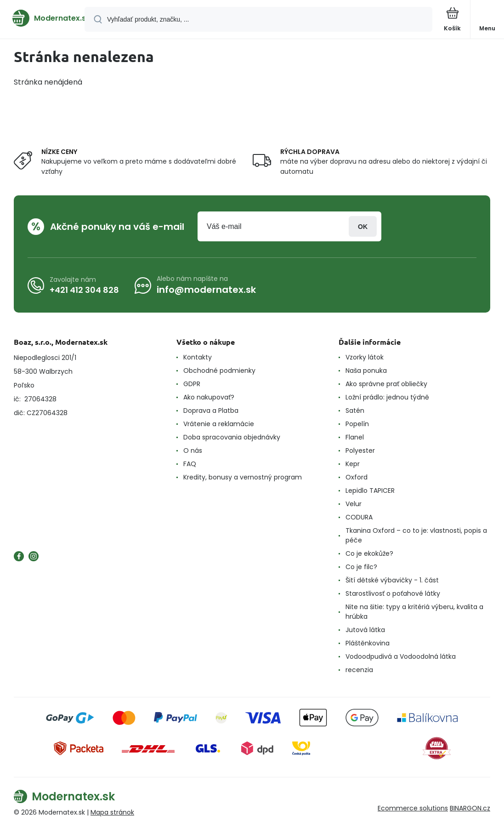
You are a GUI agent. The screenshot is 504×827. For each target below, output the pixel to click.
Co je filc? (361, 567)
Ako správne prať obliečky (386, 384)
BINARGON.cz (470, 808)
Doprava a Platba (211, 411)
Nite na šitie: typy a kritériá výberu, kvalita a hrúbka (414, 612)
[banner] (43, 18)
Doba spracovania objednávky (232, 437)
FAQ (190, 464)
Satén (355, 411)
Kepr (353, 464)
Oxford (357, 477)
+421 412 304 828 (84, 289)
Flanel (355, 437)
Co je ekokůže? (369, 553)
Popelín (357, 424)
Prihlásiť (363, 226)
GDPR (192, 384)
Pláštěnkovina (368, 643)
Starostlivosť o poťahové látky (393, 593)
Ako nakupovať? (209, 397)
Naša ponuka (366, 371)
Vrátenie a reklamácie (219, 424)
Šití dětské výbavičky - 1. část (392, 580)
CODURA (359, 517)
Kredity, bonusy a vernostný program (243, 477)
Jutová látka (365, 630)
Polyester (360, 451)
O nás (193, 451)
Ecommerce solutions (413, 808)
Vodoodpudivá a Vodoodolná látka (401, 656)
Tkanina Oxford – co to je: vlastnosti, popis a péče (416, 535)
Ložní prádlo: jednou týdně (387, 397)
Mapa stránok (112, 812)
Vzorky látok (365, 357)
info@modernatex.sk (206, 290)
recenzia (359, 670)
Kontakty (198, 357)
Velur (354, 504)
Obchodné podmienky (219, 371)
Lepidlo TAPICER (370, 490)
